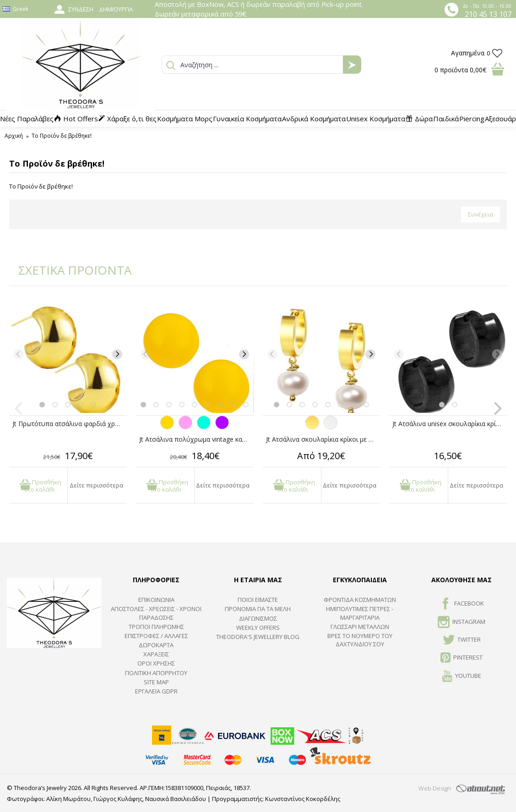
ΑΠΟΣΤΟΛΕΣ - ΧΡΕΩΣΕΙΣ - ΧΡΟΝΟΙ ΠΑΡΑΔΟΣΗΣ (156, 613)
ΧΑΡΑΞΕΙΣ (156, 654)
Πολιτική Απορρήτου (156, 673)
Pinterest (462, 658)
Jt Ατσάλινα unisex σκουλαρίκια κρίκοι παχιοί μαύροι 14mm (450, 424)
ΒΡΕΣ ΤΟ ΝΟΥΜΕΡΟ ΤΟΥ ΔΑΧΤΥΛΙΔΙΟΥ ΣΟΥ (360, 640)
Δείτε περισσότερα (96, 485)
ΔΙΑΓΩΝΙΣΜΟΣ (258, 618)
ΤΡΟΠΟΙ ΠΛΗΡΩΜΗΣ (156, 627)
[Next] (117, 354)
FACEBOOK (462, 604)
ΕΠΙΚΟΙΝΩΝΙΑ (156, 600)
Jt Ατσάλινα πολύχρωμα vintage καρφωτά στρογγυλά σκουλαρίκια (196, 439)
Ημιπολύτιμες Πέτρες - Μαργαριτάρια (360, 613)
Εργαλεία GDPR (156, 691)
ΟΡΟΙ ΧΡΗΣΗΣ (156, 663)
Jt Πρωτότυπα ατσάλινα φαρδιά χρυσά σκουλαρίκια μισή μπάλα (70, 424)
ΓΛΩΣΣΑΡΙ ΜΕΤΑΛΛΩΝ (360, 627)
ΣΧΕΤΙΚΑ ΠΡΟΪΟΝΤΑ (69, 270)
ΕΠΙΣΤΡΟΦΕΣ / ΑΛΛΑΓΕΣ (156, 636)
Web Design (435, 788)
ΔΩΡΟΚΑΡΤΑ (156, 645)
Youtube (462, 677)
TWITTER (462, 640)
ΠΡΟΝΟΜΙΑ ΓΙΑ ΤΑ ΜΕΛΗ (258, 609)
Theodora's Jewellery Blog (258, 637)
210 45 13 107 (488, 14)
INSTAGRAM (462, 623)
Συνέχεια (481, 214)
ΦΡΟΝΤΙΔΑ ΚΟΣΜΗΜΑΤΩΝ (360, 600)
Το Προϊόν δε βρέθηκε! (62, 136)
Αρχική (14, 136)
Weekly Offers (258, 628)
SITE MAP (156, 682)
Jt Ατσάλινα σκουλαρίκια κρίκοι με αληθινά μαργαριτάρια (323, 439)
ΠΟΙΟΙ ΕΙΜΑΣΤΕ (258, 600)
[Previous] (19, 354)
